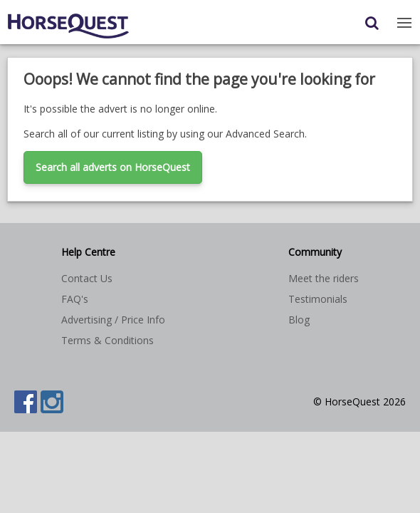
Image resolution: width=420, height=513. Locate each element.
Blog (299, 320)
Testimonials (318, 299)
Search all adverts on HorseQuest (113, 167)
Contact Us (87, 278)
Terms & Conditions (107, 340)
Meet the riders (324, 278)
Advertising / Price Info (113, 320)
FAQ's (75, 299)
